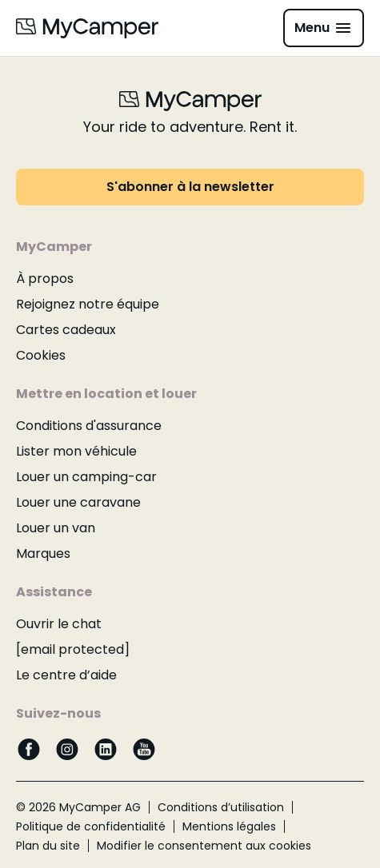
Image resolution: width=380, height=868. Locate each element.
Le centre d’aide (66, 675)
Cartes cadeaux (66, 330)
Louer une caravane (78, 502)
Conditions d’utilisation (221, 807)
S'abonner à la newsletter (190, 187)
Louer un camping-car (86, 477)
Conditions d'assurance (89, 426)
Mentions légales (229, 826)
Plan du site (48, 846)
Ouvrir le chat (59, 624)
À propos (45, 279)
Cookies (41, 355)
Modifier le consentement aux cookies (204, 846)
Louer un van (56, 528)
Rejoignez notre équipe (88, 304)
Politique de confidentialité (91, 826)
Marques (43, 553)
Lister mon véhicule (76, 451)
